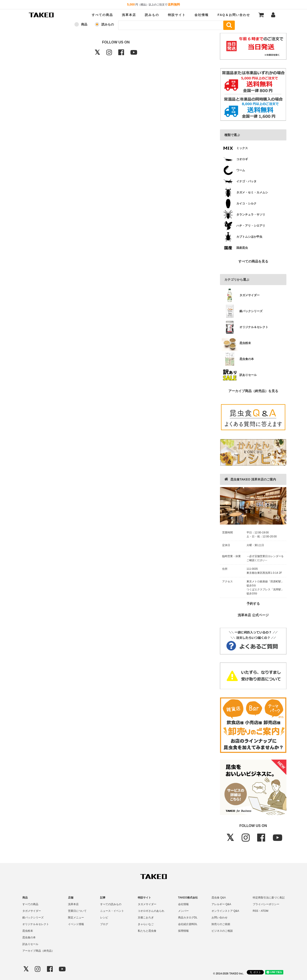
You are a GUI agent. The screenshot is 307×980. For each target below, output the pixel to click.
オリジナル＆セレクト (36, 924)
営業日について (77, 911)
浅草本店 (129, 15)
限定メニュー (76, 918)
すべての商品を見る (253, 261)
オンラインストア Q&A (225, 911)
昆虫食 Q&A (219, 898)
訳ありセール (30, 944)
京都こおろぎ (146, 918)
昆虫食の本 (29, 937)
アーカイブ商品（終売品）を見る (253, 391)
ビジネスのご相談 (222, 931)
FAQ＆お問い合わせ (234, 15)
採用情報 (183, 931)
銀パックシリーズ (33, 918)
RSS (256, 911)
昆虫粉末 (28, 931)
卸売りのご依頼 (221, 924)
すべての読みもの (111, 904)
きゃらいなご (146, 924)
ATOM (265, 911)
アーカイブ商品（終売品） (38, 951)
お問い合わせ (220, 918)
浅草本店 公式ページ (253, 615)
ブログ (104, 924)
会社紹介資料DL (188, 924)
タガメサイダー (32, 911)
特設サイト (177, 15)
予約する (253, 604)
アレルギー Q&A (221, 904)
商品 (84, 24)
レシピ (104, 918)
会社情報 (202, 15)
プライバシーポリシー (266, 904)
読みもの (152, 15)
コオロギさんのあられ (151, 911)
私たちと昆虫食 (147, 931)
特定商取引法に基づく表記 (269, 898)
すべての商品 (102, 15)
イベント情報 (76, 924)
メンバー (183, 911)
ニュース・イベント (112, 911)
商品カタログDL (188, 918)
